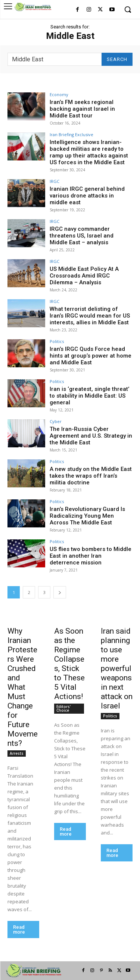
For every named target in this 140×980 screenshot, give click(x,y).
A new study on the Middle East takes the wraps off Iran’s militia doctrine (91, 476)
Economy (59, 94)
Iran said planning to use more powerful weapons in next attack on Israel (117, 668)
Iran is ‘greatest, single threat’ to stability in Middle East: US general (89, 396)
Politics (57, 341)
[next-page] (60, 592)
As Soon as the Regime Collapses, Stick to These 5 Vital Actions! (69, 664)
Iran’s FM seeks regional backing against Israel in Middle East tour (82, 109)
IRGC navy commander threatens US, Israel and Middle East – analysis (82, 236)
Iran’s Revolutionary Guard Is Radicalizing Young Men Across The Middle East (87, 516)
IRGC (55, 181)
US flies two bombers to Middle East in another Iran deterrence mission (91, 556)
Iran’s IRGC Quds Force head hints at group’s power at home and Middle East (91, 356)
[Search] (117, 59)
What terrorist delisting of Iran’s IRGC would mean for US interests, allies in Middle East (90, 316)
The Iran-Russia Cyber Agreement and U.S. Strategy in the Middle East (91, 436)
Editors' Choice (63, 708)
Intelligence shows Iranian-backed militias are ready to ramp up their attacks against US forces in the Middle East (89, 152)
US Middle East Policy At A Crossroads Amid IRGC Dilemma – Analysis (84, 276)
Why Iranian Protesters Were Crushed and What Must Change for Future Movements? (23, 687)
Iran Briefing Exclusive (71, 134)
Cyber (56, 421)
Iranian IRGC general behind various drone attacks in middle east (87, 196)
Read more (19, 930)
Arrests (17, 753)
